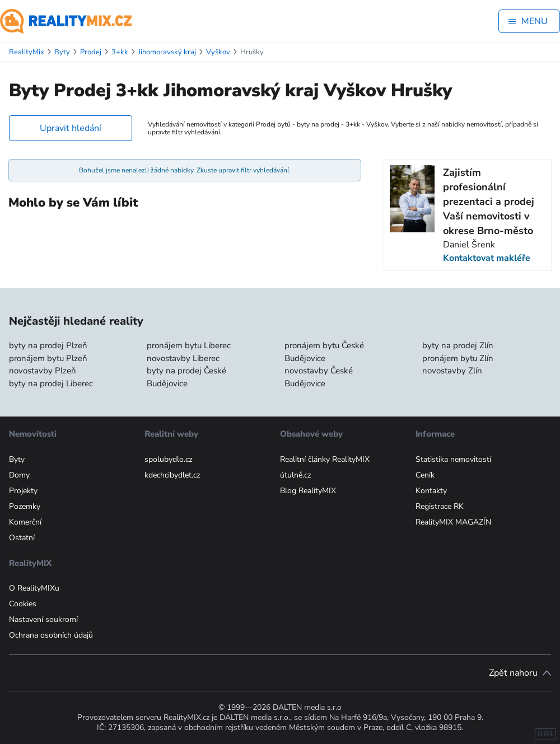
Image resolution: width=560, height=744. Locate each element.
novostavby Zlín (452, 371)
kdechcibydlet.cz (172, 475)
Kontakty (431, 491)
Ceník (425, 475)
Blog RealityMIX (308, 491)
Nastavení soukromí (43, 619)
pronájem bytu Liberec (189, 345)
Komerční (25, 522)
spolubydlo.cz (168, 459)
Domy (19, 475)
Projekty (23, 491)
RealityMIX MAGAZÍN (453, 522)
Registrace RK (440, 506)
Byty (17, 459)
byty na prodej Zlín (458, 345)
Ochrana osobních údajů (51, 635)
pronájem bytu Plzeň (48, 358)
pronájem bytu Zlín (458, 358)
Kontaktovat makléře (487, 258)
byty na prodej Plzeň (48, 345)
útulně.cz (295, 475)
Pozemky (25, 506)
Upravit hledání (71, 128)
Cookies (23, 604)
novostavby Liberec (183, 358)
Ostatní (22, 538)
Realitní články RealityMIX (325, 459)
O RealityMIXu (34, 588)
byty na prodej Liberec (51, 383)
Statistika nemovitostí (453, 459)
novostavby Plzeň (43, 371)
